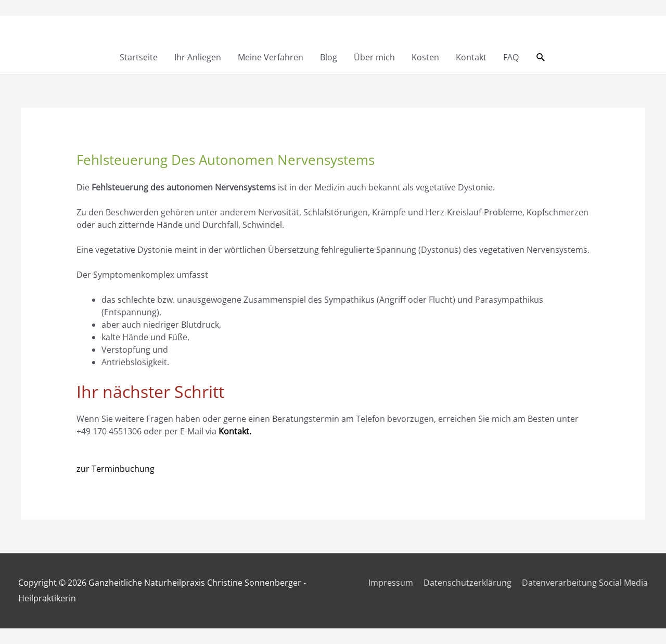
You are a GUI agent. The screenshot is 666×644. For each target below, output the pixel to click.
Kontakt (471, 57)
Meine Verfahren (271, 57)
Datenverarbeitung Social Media (585, 583)
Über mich (374, 57)
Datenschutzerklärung (468, 583)
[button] (541, 57)
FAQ (511, 57)
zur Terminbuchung (116, 469)
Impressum (391, 583)
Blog (329, 57)
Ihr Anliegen (198, 57)
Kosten (425, 57)
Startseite (139, 57)
